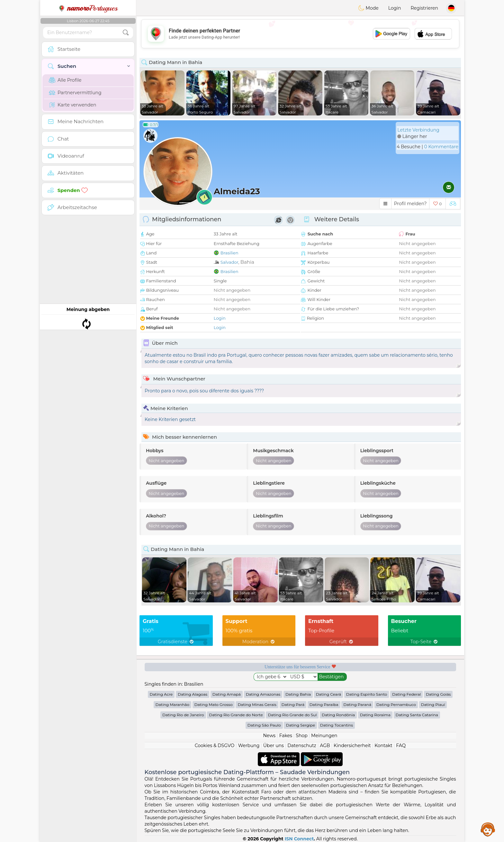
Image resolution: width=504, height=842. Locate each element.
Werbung (249, 746)
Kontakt (383, 746)
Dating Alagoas (193, 694)
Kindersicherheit (352, 746)
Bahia (247, 262)
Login (395, 8)
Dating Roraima (375, 715)
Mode (368, 8)
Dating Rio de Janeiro (183, 715)
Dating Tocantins (337, 725)
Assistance (488, 829)
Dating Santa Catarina (417, 715)
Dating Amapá (227, 694)
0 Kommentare (441, 147)
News (269, 736)
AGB (325, 746)
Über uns (274, 746)
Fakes (286, 736)
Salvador (230, 262)
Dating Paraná (357, 705)
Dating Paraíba (324, 705)
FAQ (401, 746)
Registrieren (424, 8)
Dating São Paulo (264, 725)
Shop (301, 736)
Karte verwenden (72, 105)
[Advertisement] (300, 34)
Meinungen (324, 736)
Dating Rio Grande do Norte (236, 715)
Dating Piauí (433, 705)
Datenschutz (302, 746)
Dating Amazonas (263, 694)
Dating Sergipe (300, 725)
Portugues (88, 8)
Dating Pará (293, 705)
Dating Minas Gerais (257, 705)
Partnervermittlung (75, 93)
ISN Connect (299, 839)
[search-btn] (126, 33)
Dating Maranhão (172, 705)
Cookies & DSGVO (215, 746)
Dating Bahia (298, 694)
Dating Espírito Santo (367, 694)
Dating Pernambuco (396, 705)
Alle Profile (65, 80)
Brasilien (230, 253)
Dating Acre (161, 694)
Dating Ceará (328, 694)
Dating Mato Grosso (214, 705)
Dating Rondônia (338, 715)
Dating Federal (406, 694)
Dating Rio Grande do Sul (292, 715)
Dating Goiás (438, 694)
